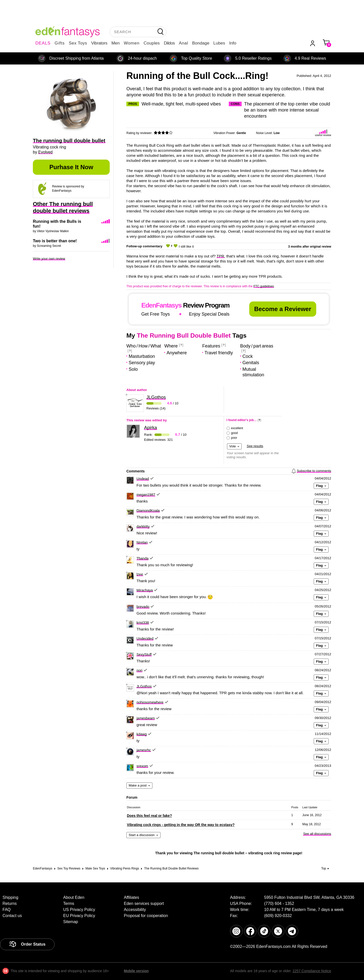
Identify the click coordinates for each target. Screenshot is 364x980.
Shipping (10, 897)
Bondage (201, 43)
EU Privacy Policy (79, 916)
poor (234, 438)
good (234, 433)
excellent (237, 428)
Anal (184, 43)
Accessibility (135, 910)
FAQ (7, 910)
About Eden (74, 897)
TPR (220, 256)
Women (132, 43)
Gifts (60, 43)
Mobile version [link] (136, 971)
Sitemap (71, 922)
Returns (10, 903)
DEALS (43, 43)
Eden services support (144, 903)
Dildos (169, 43)
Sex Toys (78, 43)
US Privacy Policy (79, 910)
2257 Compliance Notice (312, 971)
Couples (152, 43)
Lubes (219, 43)
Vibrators (99, 43)
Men (116, 43)
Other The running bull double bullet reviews (63, 207)
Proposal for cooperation (146, 916)
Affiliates (131, 897)
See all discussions (317, 834)
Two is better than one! (55, 241)
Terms (69, 903)
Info (233, 43)
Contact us (12, 916)
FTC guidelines (264, 286)
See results (255, 446)
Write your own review (49, 259)
